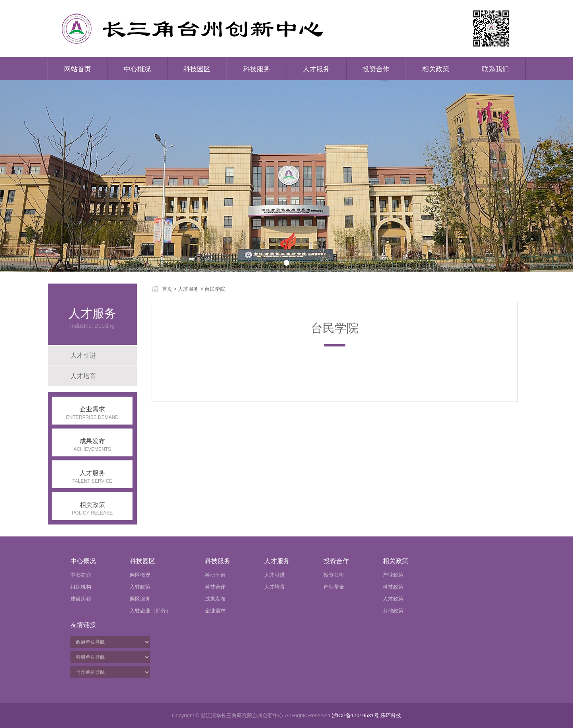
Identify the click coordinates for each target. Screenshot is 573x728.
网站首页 (78, 69)
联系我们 (495, 69)
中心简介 (81, 575)
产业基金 (334, 587)
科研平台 (215, 575)
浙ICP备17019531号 (356, 715)
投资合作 (376, 69)
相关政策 (436, 69)
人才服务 (316, 69)
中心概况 (137, 69)
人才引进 (83, 355)
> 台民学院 (212, 289)
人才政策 (393, 599)
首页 (167, 289)
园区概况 (140, 575)
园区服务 (140, 599)
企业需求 (215, 611)
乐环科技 (391, 715)
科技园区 (197, 69)
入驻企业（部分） (150, 611)
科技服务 (257, 69)
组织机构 (81, 587)
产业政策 (393, 575)
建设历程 (81, 599)
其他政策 (393, 611)
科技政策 (393, 587)
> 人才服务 (186, 289)
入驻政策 (140, 587)
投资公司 (334, 575)
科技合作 (215, 587)
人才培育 (83, 376)
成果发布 (215, 599)
